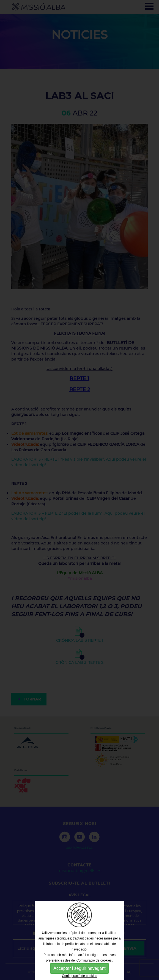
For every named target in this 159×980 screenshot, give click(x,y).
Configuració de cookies (79, 976)
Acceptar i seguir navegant (79, 968)
